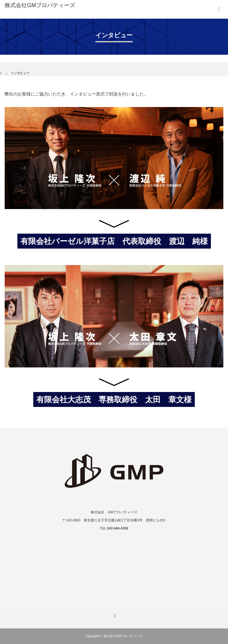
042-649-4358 (118, 528)
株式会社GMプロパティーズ (123, 636)
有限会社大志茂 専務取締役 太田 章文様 (114, 399)
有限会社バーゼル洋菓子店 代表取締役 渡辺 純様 (114, 241)
